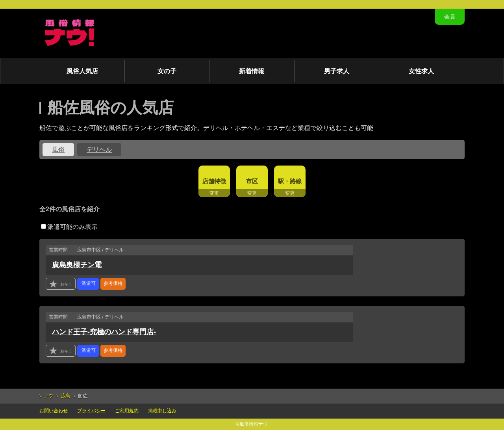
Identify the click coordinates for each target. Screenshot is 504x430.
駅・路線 (290, 181)
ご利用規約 (127, 411)
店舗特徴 (214, 181)
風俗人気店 (82, 71)
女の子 (167, 71)
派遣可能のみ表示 (69, 227)
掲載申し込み (162, 411)
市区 (252, 181)
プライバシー (91, 411)
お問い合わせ (54, 411)
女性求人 (421, 71)
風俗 (58, 150)
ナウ (48, 396)
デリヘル (99, 150)
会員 (450, 17)
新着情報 (252, 71)
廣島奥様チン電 (77, 265)
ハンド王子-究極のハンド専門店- (104, 332)
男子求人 (337, 71)
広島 (66, 396)
